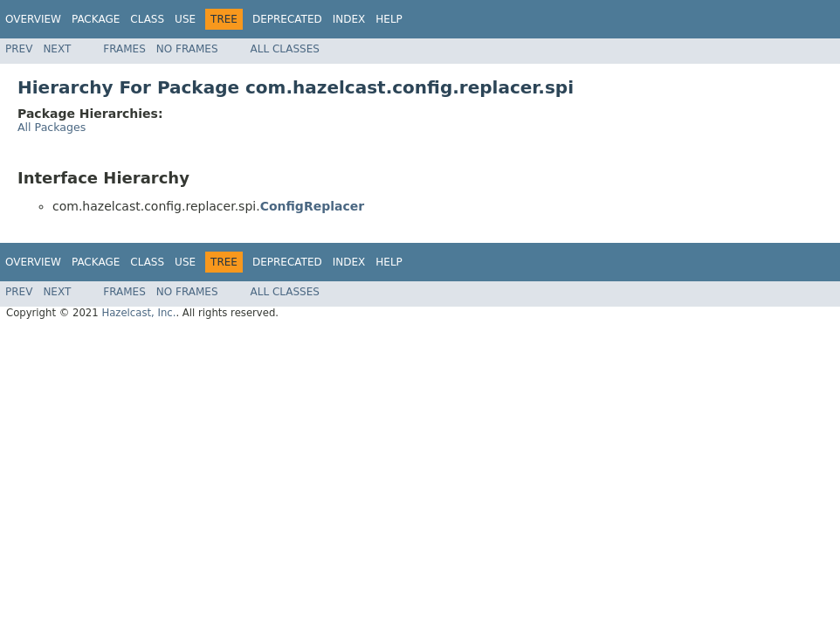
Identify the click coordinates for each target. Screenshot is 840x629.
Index (349, 19)
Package (96, 19)
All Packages (52, 127)
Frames (124, 49)
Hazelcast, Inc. (138, 313)
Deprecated (287, 19)
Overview (33, 19)
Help (389, 19)
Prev (19, 49)
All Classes (285, 49)
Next (57, 49)
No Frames (187, 49)
